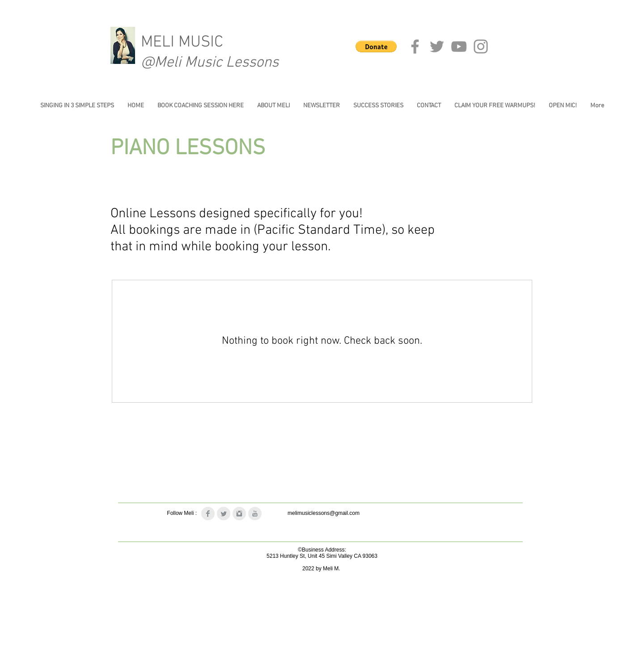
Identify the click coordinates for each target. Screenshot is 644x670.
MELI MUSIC (182, 42)
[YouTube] (459, 46)
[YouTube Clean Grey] (255, 514)
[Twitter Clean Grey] (224, 514)
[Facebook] (415, 46)
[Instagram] (481, 46)
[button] (376, 46)
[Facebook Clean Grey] (208, 514)
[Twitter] (437, 46)
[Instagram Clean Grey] (239, 514)
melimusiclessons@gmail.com (324, 513)
